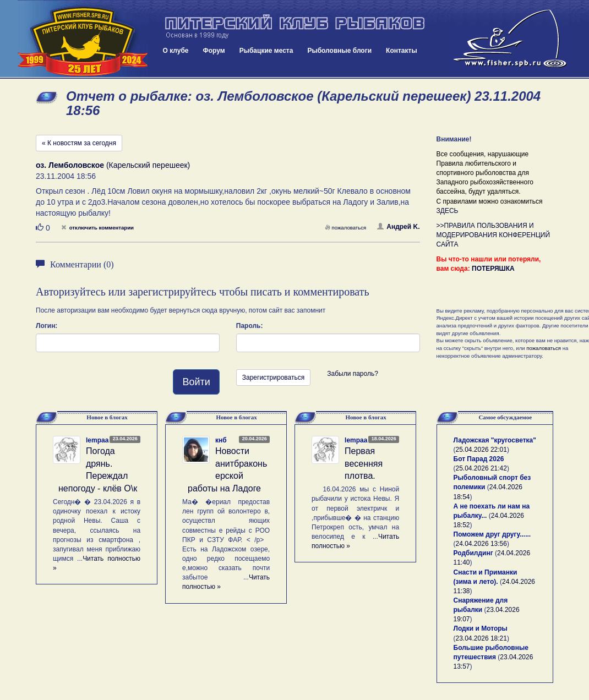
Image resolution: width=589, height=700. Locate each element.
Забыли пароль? (353, 374)
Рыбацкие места (266, 51)
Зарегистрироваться (273, 378)
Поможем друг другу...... (492, 534)
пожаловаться (346, 228)
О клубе (176, 51)
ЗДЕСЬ (448, 211)
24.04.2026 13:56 (481, 544)
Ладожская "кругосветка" (495, 440)
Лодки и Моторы (481, 628)
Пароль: (250, 326)
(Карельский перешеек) (113, 165)
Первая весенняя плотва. (364, 464)
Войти (196, 382)
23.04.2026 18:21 (481, 638)
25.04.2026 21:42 (481, 468)
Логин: (47, 326)
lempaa (97, 440)
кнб (221, 440)
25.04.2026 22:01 (481, 450)
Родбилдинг (473, 553)
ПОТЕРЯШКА (493, 269)
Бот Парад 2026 (479, 459)
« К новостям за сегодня (79, 143)
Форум (214, 51)
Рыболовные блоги (339, 51)
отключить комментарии (97, 228)
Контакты (402, 51)
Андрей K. (398, 227)
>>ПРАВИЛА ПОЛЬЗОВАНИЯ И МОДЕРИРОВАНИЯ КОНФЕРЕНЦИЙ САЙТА (493, 235)
